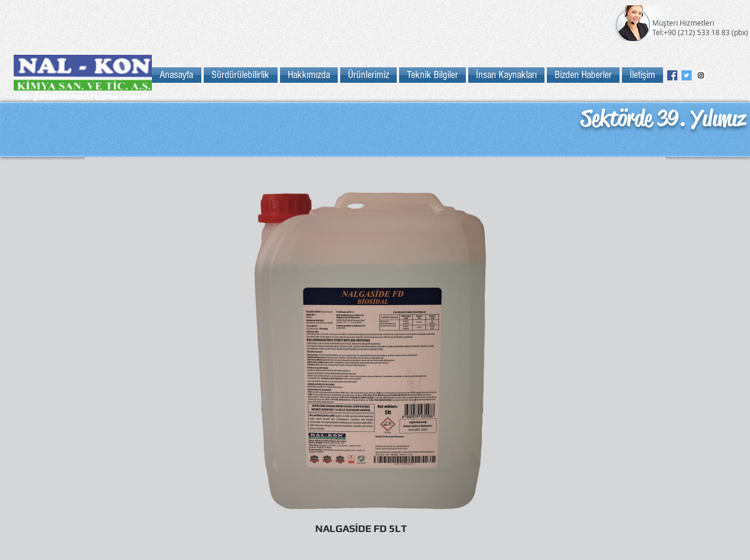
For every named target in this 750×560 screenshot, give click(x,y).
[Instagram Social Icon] (701, 75)
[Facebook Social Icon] (672, 75)
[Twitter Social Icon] (687, 75)
